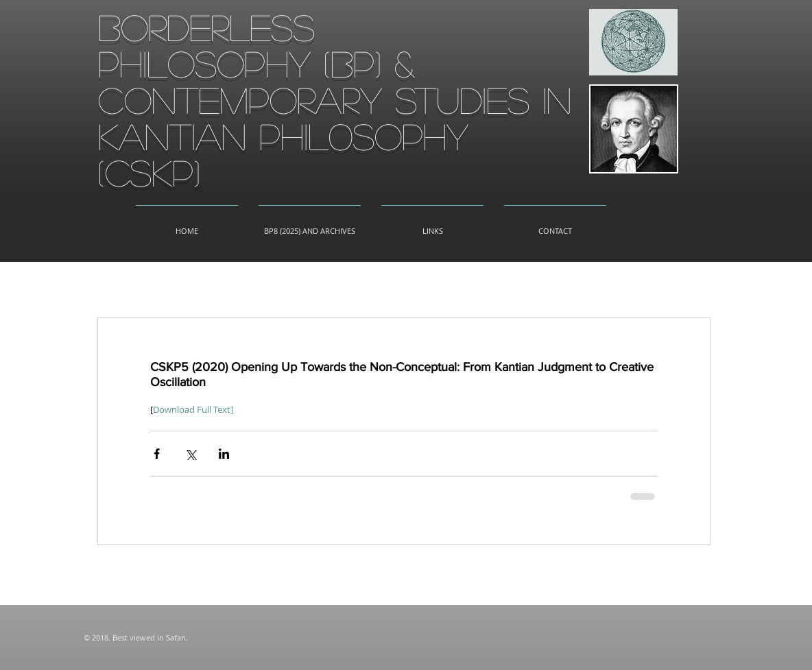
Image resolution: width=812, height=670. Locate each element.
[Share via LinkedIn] (224, 454)
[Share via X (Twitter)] (190, 454)
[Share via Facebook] (157, 454)
